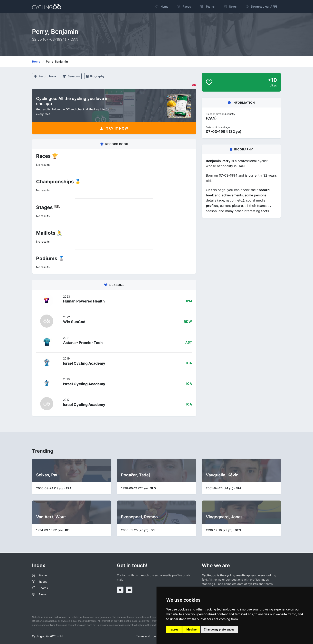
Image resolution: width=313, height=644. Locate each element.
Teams (43, 588)
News (43, 594)
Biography (95, 76)
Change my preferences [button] (219, 629)
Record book (45, 76)
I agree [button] (174, 629)
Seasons (71, 76)
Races (43, 582)
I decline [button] (191, 629)
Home (36, 61)
